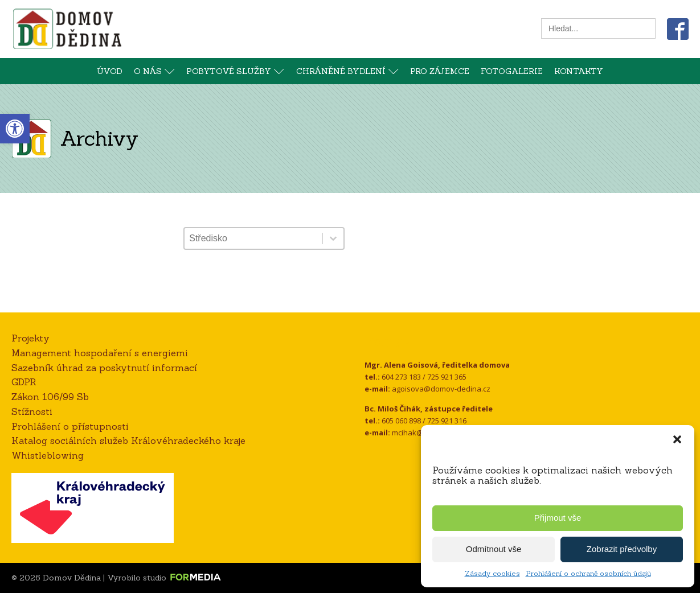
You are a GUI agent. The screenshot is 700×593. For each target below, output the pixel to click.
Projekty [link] (30, 338)
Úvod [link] (110, 71)
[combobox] (253, 238)
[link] (15, 129)
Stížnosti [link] (32, 411)
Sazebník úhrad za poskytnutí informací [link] (104, 368)
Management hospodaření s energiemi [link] (100, 353)
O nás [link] (154, 71)
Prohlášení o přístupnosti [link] (70, 426)
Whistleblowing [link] (48, 455)
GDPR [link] (24, 382)
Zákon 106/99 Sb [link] (50, 397)
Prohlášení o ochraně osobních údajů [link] (588, 573)
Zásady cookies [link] (492, 573)
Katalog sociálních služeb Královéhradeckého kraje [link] (128, 440)
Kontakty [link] (579, 71)
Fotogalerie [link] (512, 71)
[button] (677, 439)
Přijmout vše (558, 518)
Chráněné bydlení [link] (347, 71)
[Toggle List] (333, 238)
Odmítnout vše (494, 549)
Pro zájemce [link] (440, 71)
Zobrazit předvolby (622, 549)
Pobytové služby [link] (235, 71)
